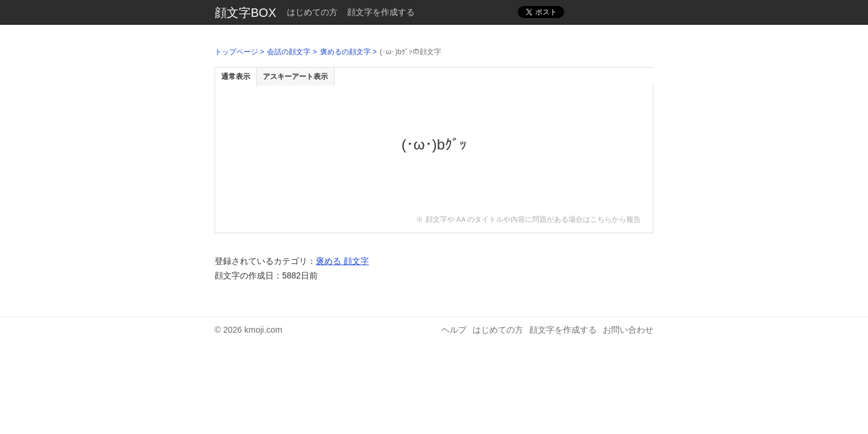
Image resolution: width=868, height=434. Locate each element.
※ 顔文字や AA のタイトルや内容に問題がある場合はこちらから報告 (528, 219)
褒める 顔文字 (342, 261)
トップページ (236, 52)
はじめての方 (312, 12)
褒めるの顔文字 (345, 52)
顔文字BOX (245, 13)
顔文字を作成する (381, 12)
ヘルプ (454, 330)
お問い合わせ (628, 330)
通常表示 (236, 77)
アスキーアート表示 (295, 77)
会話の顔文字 (289, 52)
